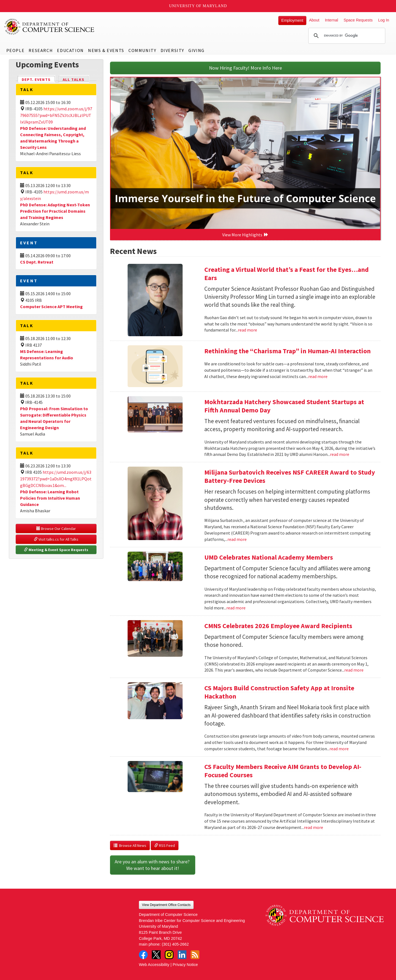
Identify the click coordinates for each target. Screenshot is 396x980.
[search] (346, 36)
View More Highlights (245, 235)
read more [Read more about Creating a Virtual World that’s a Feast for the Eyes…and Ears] (248, 330)
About (314, 20)
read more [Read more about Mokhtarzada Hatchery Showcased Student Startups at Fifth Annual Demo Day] (340, 454)
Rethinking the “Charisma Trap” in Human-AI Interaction (288, 351)
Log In (384, 20)
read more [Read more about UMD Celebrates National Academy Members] (236, 608)
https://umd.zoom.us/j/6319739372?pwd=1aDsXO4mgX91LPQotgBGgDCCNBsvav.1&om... (56, 479)
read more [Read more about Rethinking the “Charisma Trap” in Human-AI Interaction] (318, 376)
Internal (331, 20)
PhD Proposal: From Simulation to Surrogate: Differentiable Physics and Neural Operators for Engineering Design (54, 418)
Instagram (169, 955)
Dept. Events (38, 79)
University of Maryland (198, 6)
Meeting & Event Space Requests (56, 550)
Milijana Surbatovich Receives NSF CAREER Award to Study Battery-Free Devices (290, 476)
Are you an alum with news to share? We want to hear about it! (153, 865)
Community (142, 50)
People (16, 50)
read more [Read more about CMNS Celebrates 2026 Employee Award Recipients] (354, 670)
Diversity (172, 50)
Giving (196, 50)
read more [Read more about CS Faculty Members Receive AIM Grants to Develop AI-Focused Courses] (313, 827)
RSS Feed (165, 845)
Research (41, 50)
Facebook (143, 955)
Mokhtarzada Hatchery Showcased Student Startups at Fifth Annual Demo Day (284, 406)
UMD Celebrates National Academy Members (269, 557)
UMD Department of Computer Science (50, 27)
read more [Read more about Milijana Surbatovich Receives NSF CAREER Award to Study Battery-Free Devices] (237, 539)
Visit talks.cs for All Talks (56, 539)
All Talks (74, 80)
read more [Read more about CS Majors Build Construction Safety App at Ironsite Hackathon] (339, 749)
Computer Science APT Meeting (51, 306)
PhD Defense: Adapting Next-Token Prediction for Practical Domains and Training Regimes (55, 211)
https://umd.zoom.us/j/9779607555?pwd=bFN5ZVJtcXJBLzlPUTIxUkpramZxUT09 (56, 115)
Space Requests (358, 20)
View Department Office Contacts (166, 905)
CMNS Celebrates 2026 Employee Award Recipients (278, 626)
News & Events (106, 50)
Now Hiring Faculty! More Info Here (245, 68)
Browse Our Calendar (56, 529)
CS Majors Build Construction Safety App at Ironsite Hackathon (279, 692)
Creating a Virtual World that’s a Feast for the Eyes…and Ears (287, 274)
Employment (292, 20)
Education (70, 50)
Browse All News (130, 845)
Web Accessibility (154, 965)
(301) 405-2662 (175, 944)
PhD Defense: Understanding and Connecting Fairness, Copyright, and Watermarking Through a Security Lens (53, 138)
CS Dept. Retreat (37, 262)
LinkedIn (182, 955)
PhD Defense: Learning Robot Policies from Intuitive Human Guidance (50, 498)
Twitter (156, 955)
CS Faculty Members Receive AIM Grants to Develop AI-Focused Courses (283, 771)
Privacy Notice (185, 965)
